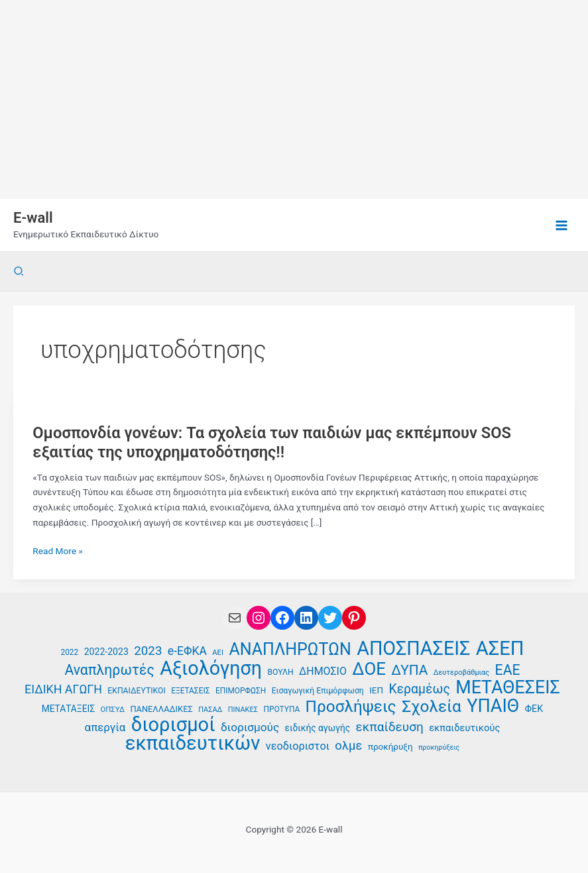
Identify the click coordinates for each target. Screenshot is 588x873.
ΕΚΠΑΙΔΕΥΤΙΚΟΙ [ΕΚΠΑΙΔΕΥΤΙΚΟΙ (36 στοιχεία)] (136, 691)
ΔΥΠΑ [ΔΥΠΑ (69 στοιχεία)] (409, 670)
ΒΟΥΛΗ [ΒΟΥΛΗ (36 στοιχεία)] (280, 672)
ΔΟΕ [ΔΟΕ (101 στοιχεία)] (369, 669)
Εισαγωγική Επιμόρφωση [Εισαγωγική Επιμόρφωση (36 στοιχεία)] (318, 691)
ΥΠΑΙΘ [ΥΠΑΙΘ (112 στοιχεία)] (493, 706)
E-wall (33, 218)
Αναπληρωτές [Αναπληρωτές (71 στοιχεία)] (109, 670)
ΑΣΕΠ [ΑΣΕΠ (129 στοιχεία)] (500, 649)
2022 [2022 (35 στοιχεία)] (69, 652)
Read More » (58, 551)
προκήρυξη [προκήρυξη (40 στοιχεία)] (390, 747)
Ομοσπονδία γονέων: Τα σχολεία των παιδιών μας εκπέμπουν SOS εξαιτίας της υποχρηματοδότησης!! (272, 442)
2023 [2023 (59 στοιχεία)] (148, 651)
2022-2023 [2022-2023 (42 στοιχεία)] (106, 652)
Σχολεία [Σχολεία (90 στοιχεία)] (432, 707)
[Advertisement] (294, 99)
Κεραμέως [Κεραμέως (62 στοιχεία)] (420, 689)
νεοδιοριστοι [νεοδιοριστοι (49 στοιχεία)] (298, 746)
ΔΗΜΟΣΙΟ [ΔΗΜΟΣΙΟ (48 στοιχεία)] (323, 671)
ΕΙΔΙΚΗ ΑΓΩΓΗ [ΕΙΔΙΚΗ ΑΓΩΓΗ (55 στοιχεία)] (63, 689)
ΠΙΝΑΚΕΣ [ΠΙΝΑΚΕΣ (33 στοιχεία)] (243, 710)
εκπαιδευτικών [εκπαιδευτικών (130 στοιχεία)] (193, 743)
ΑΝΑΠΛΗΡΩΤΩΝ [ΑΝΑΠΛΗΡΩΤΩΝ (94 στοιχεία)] (290, 650)
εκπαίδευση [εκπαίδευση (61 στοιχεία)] (390, 727)
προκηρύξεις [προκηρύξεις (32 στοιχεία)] (439, 747)
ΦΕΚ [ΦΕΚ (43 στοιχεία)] (534, 709)
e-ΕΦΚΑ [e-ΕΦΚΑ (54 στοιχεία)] (187, 651)
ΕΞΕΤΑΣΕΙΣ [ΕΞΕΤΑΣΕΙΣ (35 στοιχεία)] (190, 691)
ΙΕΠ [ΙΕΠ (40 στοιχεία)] (376, 690)
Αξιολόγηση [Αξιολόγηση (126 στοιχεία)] (211, 669)
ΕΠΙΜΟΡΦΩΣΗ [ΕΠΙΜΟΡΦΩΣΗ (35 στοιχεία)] (241, 691)
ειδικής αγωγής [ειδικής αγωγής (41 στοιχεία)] (318, 728)
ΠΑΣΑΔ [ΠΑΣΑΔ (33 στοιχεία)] (210, 710)
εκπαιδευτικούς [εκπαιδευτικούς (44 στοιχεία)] (464, 728)
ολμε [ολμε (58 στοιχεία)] (348, 746)
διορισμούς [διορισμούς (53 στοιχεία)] (250, 727)
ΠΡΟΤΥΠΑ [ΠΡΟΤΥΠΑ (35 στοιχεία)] (281, 709)
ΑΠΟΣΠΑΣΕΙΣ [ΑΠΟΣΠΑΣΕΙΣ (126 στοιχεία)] (413, 649)
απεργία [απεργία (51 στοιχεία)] (105, 727)
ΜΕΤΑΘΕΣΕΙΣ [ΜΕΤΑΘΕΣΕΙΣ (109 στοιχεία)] (508, 688)
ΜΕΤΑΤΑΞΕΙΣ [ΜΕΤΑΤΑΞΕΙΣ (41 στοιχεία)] (68, 709)
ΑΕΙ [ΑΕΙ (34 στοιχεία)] (218, 653)
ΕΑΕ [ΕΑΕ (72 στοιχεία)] (508, 670)
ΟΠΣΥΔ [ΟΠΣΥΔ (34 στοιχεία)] (113, 710)
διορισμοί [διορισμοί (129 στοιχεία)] (173, 725)
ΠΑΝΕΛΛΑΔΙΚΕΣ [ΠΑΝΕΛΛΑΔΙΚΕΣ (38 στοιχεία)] (161, 709)
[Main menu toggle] (562, 225)
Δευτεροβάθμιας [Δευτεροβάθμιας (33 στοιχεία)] (462, 672)
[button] (19, 271)
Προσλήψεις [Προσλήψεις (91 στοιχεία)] (351, 707)
